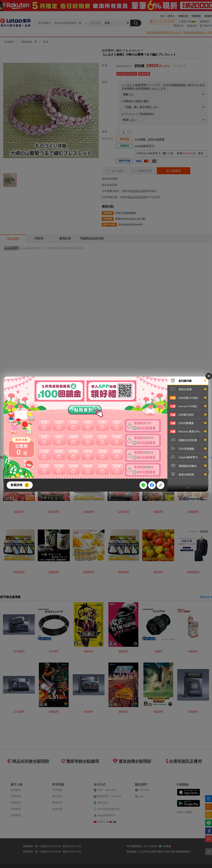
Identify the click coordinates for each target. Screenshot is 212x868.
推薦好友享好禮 (188, 440)
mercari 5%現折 (188, 406)
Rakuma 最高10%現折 (188, 431)
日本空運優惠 (188, 448)
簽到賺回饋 (188, 380)
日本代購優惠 (188, 423)
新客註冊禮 (188, 389)
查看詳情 (16, 485)
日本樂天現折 (188, 415)
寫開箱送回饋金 (188, 466)
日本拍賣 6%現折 (188, 398)
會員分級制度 (188, 474)
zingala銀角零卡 (188, 457)
